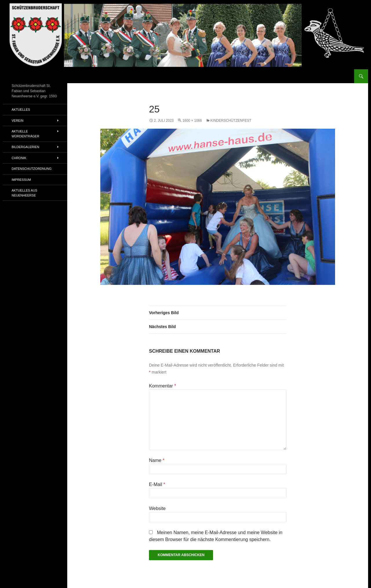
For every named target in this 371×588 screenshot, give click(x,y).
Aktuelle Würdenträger (25, 134)
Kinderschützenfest (231, 121)
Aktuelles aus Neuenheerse (24, 193)
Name (157, 460)
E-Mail (157, 484)
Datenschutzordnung (32, 169)
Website (157, 508)
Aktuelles (21, 110)
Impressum (21, 180)
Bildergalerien (25, 147)
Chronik (19, 158)
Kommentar (162, 386)
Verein (18, 121)
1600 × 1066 (192, 121)
